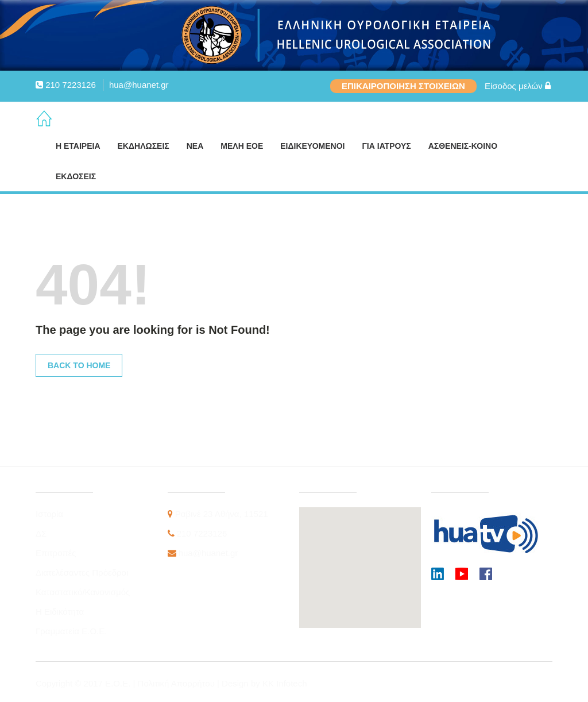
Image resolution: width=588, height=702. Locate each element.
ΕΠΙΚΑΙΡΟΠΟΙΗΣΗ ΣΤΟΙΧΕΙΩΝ (403, 86)
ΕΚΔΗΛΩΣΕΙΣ (144, 146)
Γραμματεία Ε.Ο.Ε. (71, 631)
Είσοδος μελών (518, 86)
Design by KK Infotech (264, 683)
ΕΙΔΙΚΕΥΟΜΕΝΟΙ (312, 146)
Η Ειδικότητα (60, 612)
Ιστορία (49, 514)
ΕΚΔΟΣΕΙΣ (76, 176)
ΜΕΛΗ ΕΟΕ (242, 146)
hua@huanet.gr (139, 85)
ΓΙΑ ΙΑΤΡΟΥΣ (386, 146)
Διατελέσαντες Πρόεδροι (82, 572)
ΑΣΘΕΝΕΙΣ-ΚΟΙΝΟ (463, 146)
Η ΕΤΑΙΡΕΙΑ (78, 146)
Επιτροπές (56, 553)
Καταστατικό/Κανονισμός (83, 592)
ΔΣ (41, 533)
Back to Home (79, 365)
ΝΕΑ (195, 146)
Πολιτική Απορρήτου (177, 683)
